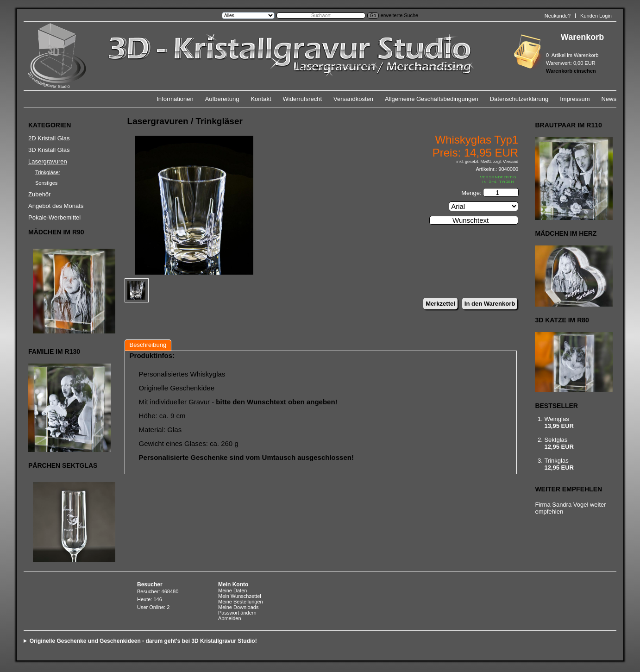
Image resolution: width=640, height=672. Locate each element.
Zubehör (39, 194)
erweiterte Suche (399, 15)
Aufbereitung (222, 99)
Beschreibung (148, 345)
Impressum (575, 99)
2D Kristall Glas (49, 138)
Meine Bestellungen (241, 602)
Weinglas (556, 419)
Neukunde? (558, 16)
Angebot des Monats (56, 206)
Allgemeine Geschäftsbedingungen (432, 99)
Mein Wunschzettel (240, 596)
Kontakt (261, 99)
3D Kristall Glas (49, 150)
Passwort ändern (237, 613)
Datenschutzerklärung (519, 99)
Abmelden (230, 618)
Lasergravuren (48, 161)
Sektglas (556, 440)
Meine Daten (232, 590)
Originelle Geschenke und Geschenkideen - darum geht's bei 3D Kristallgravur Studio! (143, 641)
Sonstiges (46, 183)
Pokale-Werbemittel (54, 217)
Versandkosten (353, 99)
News (609, 99)
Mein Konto (233, 584)
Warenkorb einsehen (571, 71)
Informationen (175, 99)
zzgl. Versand (506, 162)
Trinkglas (556, 461)
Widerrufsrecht (303, 99)
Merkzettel (440, 304)
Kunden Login (596, 16)
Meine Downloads (238, 607)
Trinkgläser (48, 172)
